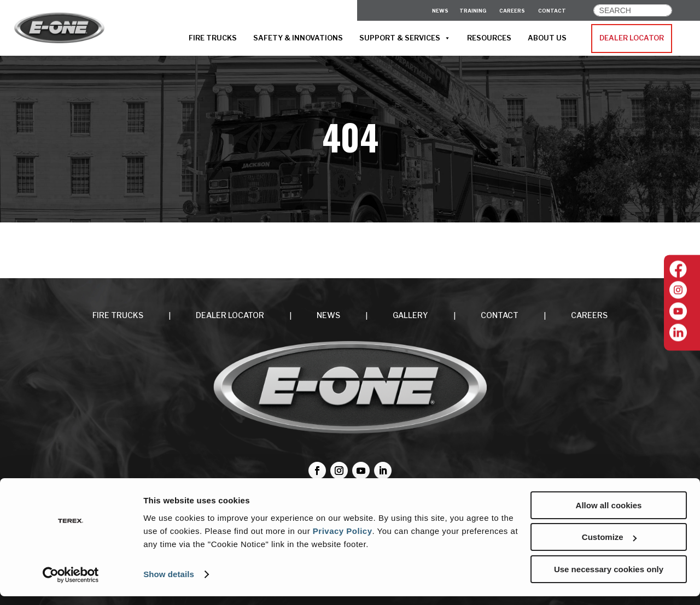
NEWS (328, 315)
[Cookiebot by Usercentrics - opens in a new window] (71, 584)
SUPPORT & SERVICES (405, 38)
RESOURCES (489, 38)
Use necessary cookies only (609, 578)
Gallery (410, 315)
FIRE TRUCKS (213, 38)
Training (473, 11)
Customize (609, 546)
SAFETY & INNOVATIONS (298, 38)
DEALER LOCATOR (632, 38)
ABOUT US (547, 38)
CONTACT (552, 11)
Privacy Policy (343, 540)
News (440, 11)
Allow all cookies (609, 514)
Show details (169, 583)
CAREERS (512, 11)
